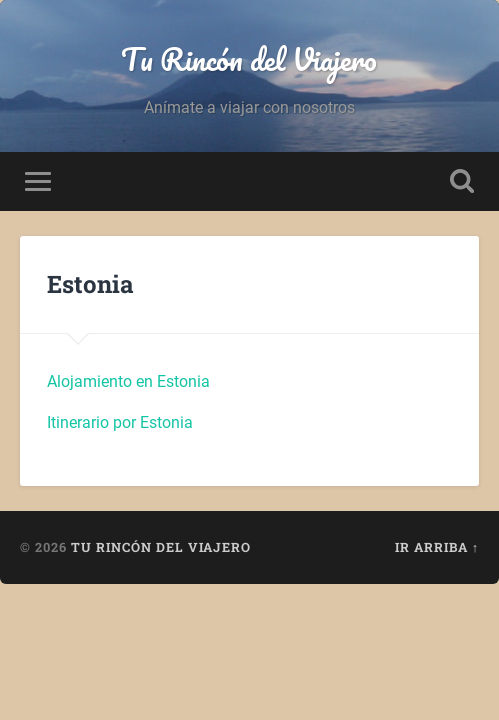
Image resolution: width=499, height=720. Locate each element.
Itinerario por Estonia (120, 422)
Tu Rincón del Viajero (249, 59)
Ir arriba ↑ (437, 547)
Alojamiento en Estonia (128, 381)
